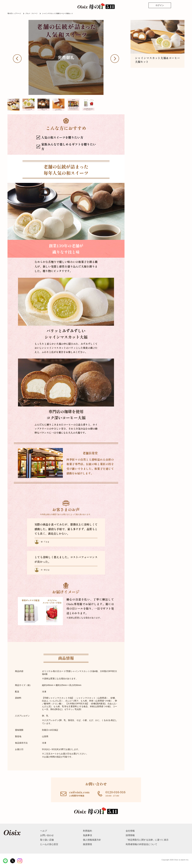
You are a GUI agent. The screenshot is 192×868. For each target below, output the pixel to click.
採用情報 (130, 835)
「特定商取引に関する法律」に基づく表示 (147, 840)
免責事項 (87, 835)
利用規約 (87, 831)
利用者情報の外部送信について (141, 844)
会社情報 (130, 831)
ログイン (160, 5)
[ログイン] (160, 5)
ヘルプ (44, 831)
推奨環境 (87, 844)
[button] (19, 59)
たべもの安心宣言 (49, 844)
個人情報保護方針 (92, 840)
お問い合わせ (47, 835)
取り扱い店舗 (47, 840)
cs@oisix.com (79, 792)
